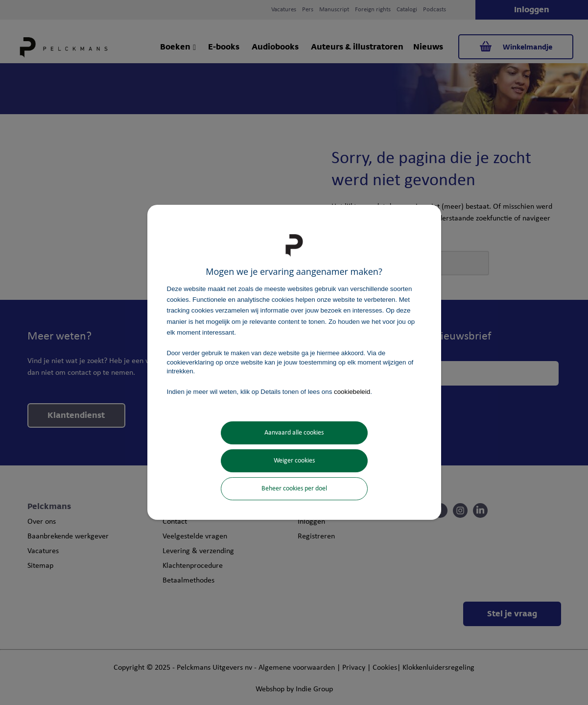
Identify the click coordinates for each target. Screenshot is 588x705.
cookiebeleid (352, 392)
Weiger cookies (294, 461)
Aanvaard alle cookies (294, 433)
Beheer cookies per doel (294, 489)
